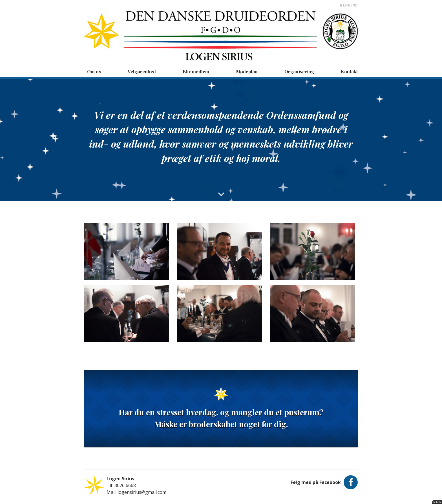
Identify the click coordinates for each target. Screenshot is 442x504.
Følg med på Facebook (324, 482)
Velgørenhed (142, 72)
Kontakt (349, 72)
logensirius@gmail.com (142, 492)
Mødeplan (247, 72)
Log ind (349, 5)
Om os (94, 72)
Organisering (299, 72)
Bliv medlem (196, 72)
